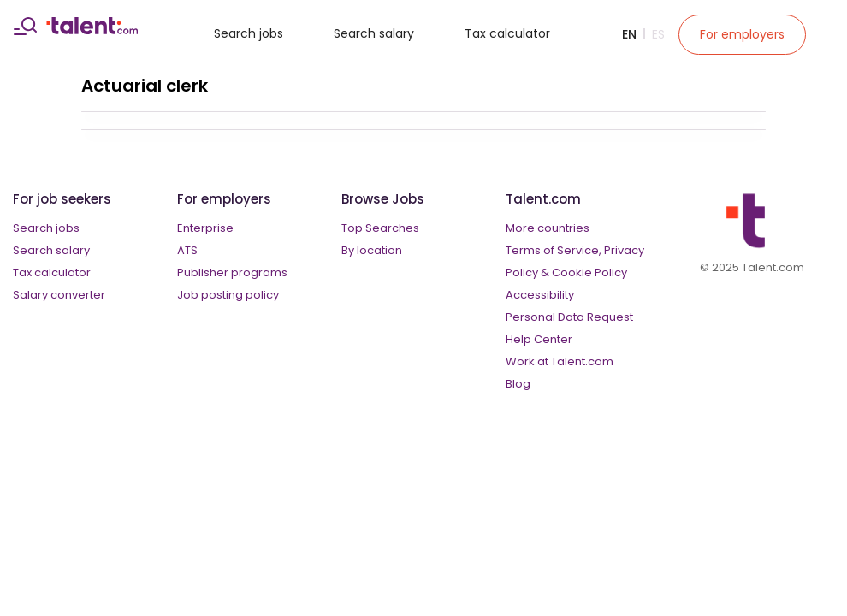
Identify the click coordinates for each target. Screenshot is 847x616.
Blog (518, 384)
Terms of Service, (554, 250)
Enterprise (205, 228)
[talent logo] (92, 30)
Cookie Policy (589, 272)
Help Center (539, 339)
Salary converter (59, 295)
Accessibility (540, 295)
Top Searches (380, 228)
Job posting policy (228, 295)
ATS (187, 250)
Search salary (374, 33)
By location (372, 250)
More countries (548, 228)
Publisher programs (232, 272)
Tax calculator (507, 33)
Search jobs (249, 33)
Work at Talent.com (560, 361)
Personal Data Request (569, 317)
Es (658, 34)
